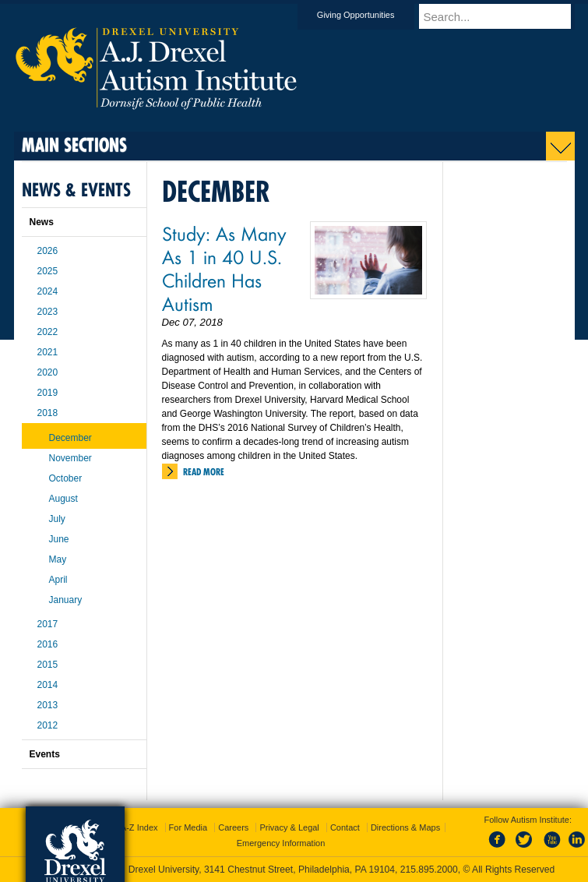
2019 (48, 393)
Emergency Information (281, 843)
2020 (48, 372)
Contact (345, 827)
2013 (48, 705)
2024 (48, 291)
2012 (48, 725)
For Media (188, 827)
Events (45, 754)
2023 (48, 312)
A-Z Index (139, 827)
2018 (48, 413)
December (70, 438)
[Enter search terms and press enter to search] (504, 16)
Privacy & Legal (289, 827)
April (58, 580)
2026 (48, 251)
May (58, 559)
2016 (48, 644)
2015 (48, 665)
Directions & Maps (405, 827)
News (42, 222)
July (57, 519)
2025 (48, 271)
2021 (48, 352)
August (63, 499)
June (59, 539)
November (70, 458)
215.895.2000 (429, 870)
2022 (48, 332)
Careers (233, 827)
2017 (48, 624)
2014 (48, 685)
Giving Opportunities (371, 15)
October (66, 478)
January (66, 600)
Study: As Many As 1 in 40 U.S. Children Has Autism (224, 268)
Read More (204, 472)
